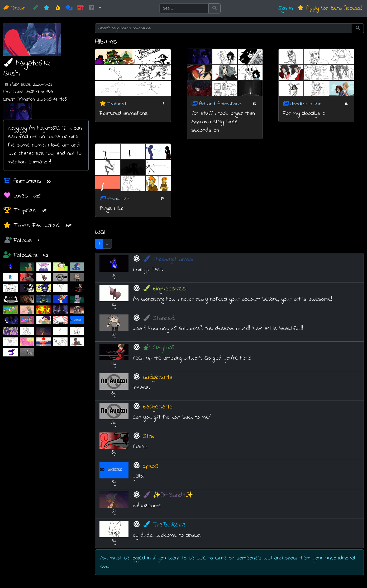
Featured (117, 104)
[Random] (69, 8)
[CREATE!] (35, 8)
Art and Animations (220, 104)
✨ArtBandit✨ (168, 495)
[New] (47, 8)
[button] (95, 8)
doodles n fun (306, 104)
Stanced (159, 319)
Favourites (118, 199)
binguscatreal (165, 289)
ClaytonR (159, 348)
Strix (149, 437)
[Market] (80, 8)
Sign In (285, 8)
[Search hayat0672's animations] (223, 28)
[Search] (184, 8)
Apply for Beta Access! (329, 8)
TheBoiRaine (164, 525)
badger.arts (158, 377)
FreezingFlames (168, 259)
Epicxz (151, 466)
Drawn (14, 8)
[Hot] (58, 8)
